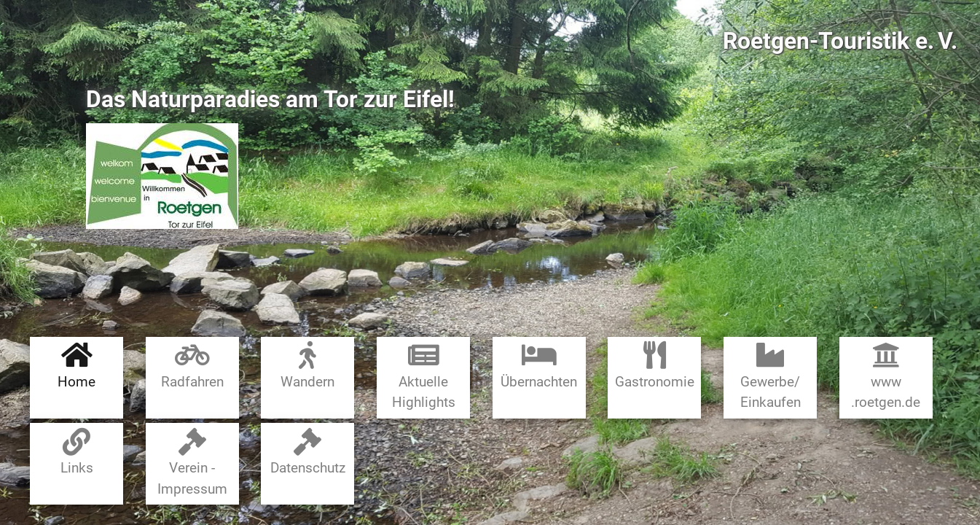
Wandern (307, 366)
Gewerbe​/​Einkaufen (771, 376)
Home (77, 366)
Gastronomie (655, 366)
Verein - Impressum (192, 463)
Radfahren (192, 366)
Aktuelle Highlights (424, 376)
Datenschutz (308, 452)
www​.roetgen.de (886, 376)
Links (77, 452)
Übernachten (539, 366)
